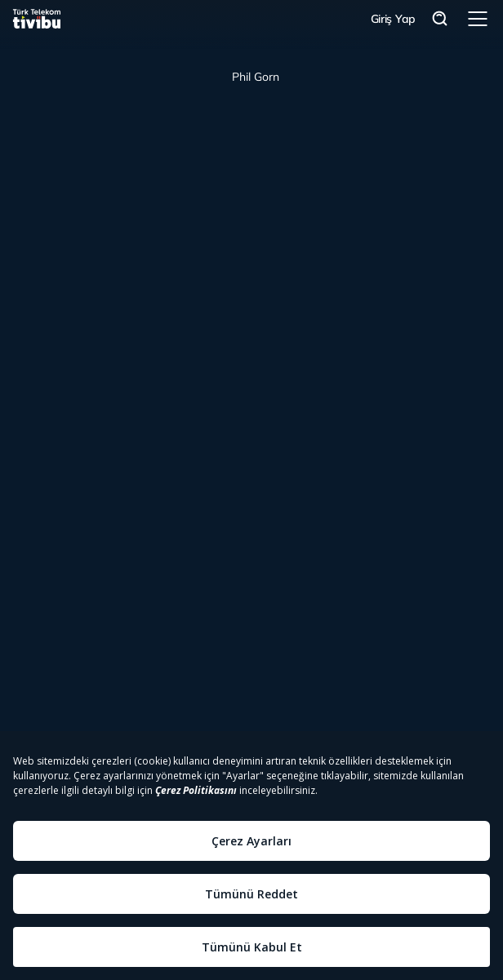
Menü (478, 19)
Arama (440, 19)
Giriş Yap (393, 19)
